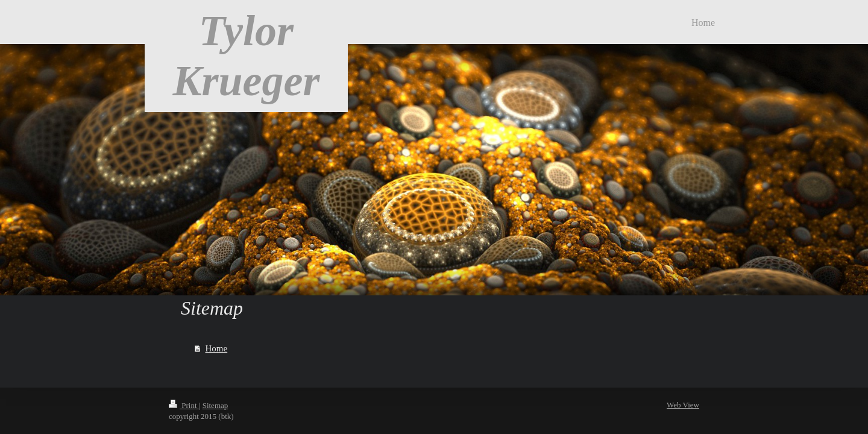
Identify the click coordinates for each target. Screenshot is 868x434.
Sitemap (215, 405)
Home (217, 348)
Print (184, 405)
